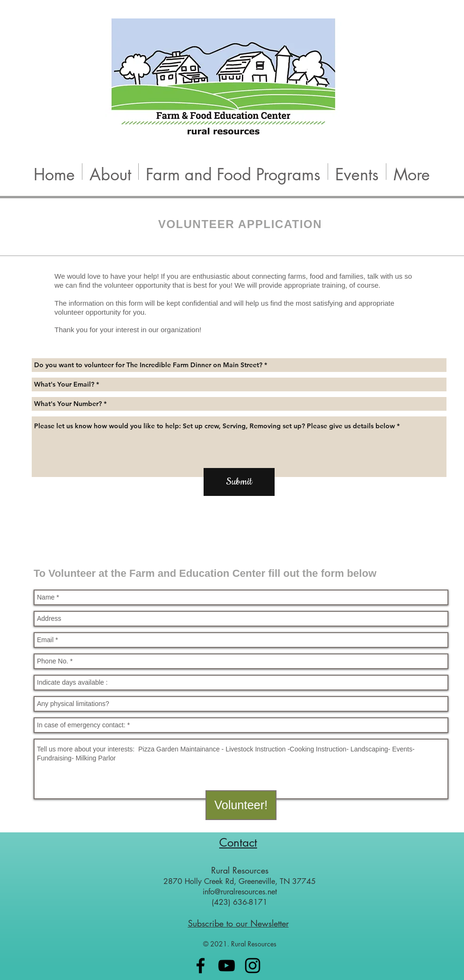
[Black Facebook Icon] (201, 966)
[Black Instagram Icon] (253, 966)
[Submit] (239, 482)
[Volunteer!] (241, 805)
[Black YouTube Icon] (227, 966)
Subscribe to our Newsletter (238, 923)
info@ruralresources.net (240, 892)
